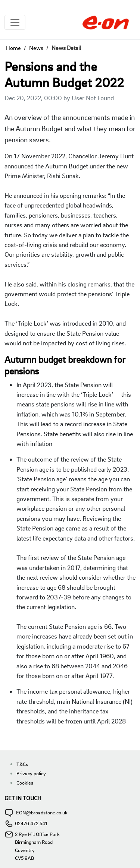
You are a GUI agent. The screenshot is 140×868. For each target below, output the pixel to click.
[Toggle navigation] (15, 22)
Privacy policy (31, 773)
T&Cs (22, 764)
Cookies (25, 783)
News (36, 48)
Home (13, 48)
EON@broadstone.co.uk (42, 812)
